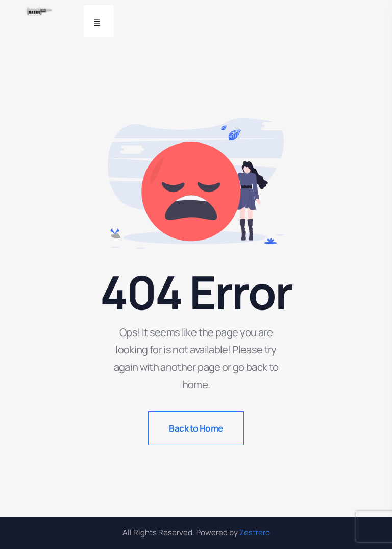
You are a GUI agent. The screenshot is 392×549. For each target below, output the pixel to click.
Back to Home (196, 428)
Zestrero (255, 532)
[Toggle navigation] (99, 21)
